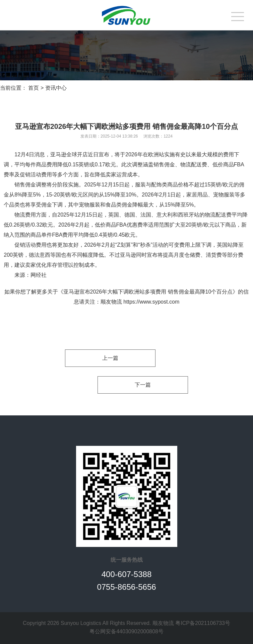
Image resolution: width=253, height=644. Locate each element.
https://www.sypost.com (151, 302)
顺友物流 (111, 302)
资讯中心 (56, 88)
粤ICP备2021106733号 (203, 623)
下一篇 (143, 385)
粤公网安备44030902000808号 (126, 631)
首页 (34, 88)
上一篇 (110, 358)
